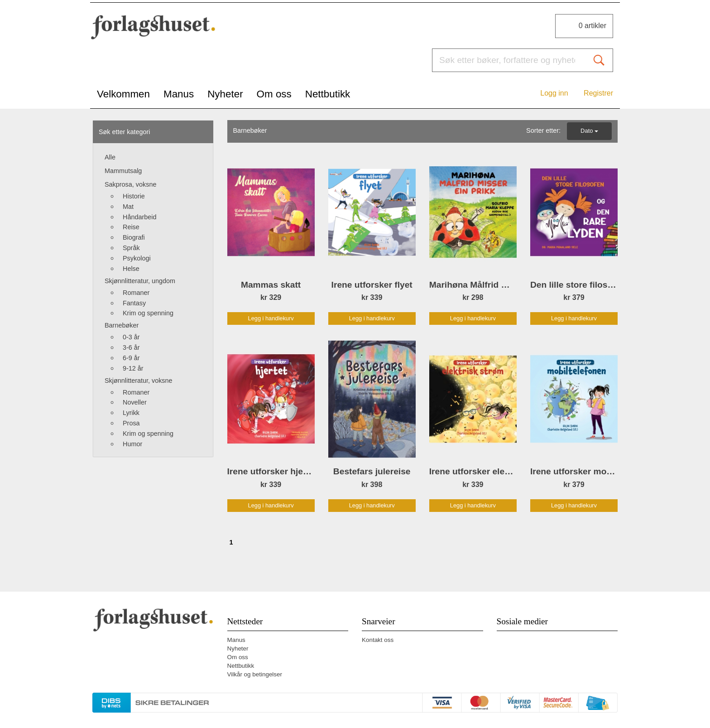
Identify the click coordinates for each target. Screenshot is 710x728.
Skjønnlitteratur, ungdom (140, 281)
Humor (132, 444)
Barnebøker (122, 325)
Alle (110, 157)
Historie (134, 196)
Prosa (131, 423)
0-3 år (131, 337)
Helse (131, 269)
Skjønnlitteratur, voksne (139, 381)
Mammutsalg (123, 171)
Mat (128, 207)
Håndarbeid (139, 217)
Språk (131, 248)
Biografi (134, 237)
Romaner (136, 293)
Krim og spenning (148, 313)
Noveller (135, 402)
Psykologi (137, 258)
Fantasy (134, 303)
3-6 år (131, 347)
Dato (589, 131)
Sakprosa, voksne (130, 184)
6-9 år (131, 358)
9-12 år (133, 368)
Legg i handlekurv (271, 318)
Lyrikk (131, 413)
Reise (131, 227)
